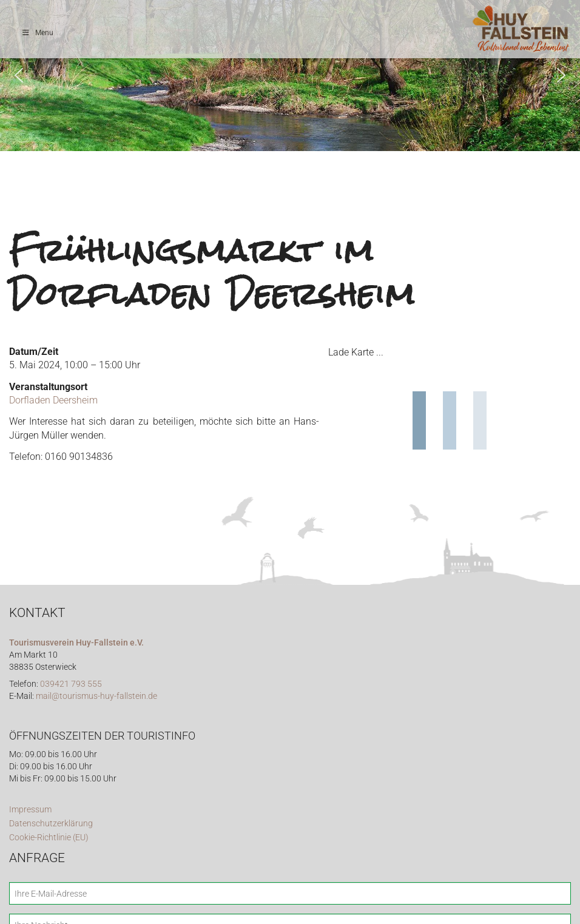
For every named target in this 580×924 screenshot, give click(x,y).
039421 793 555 (71, 684)
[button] (19, 75)
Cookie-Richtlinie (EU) (49, 838)
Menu (37, 33)
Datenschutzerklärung (51, 824)
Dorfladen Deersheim (53, 400)
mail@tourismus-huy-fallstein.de (96, 696)
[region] (290, 76)
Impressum (30, 810)
